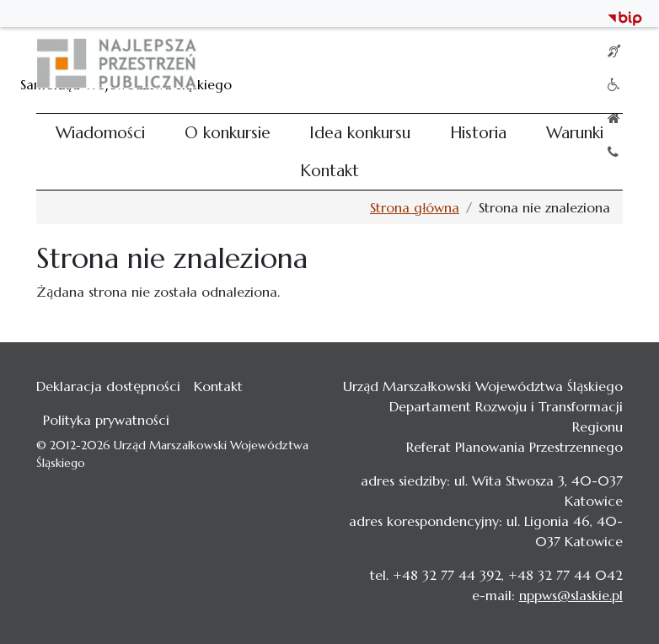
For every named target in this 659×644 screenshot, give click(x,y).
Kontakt (329, 170)
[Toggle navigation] (599, 63)
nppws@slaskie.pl (571, 595)
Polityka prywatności (106, 420)
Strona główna (415, 207)
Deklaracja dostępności (108, 386)
